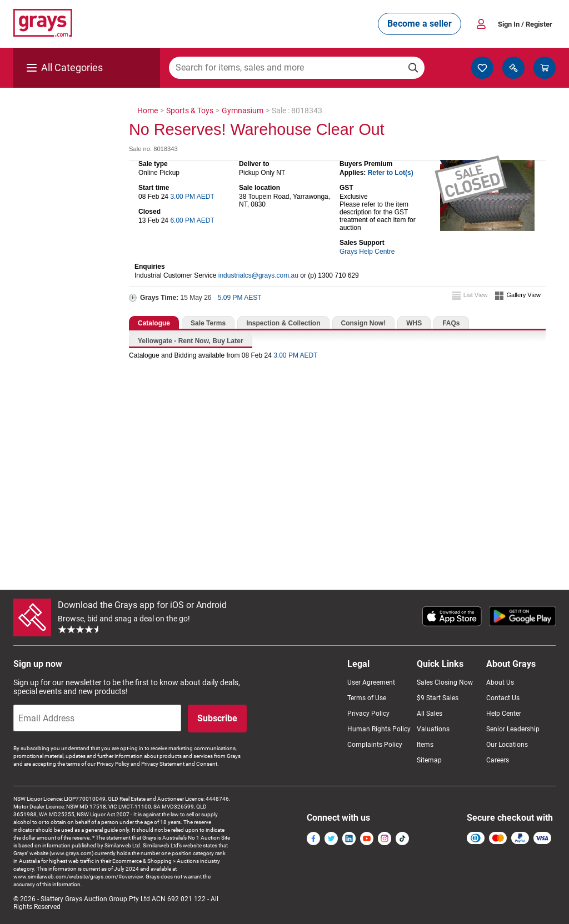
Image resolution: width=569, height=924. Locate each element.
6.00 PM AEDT (192, 220)
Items (425, 745)
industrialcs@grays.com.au (258, 275)
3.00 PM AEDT (192, 197)
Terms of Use (367, 698)
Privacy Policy (368, 714)
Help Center (504, 714)
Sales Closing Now (445, 682)
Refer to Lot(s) (391, 173)
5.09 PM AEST (240, 298)
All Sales (430, 714)
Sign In (525, 24)
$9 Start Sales (438, 698)
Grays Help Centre (367, 252)
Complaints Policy (375, 745)
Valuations (433, 729)
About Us (500, 682)
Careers (498, 760)
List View (476, 295)
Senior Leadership (513, 729)
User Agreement (371, 682)
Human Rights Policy (379, 729)
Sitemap (429, 760)
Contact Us (503, 698)
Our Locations (507, 745)
